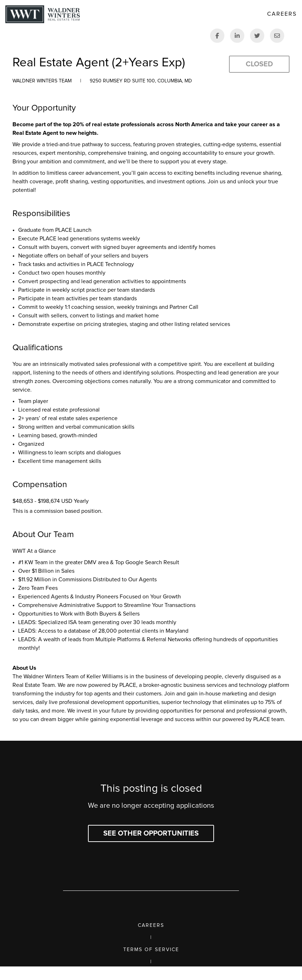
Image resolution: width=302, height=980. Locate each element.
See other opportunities (151, 833)
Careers (151, 925)
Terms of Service (151, 950)
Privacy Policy (151, 974)
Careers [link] (282, 14)
